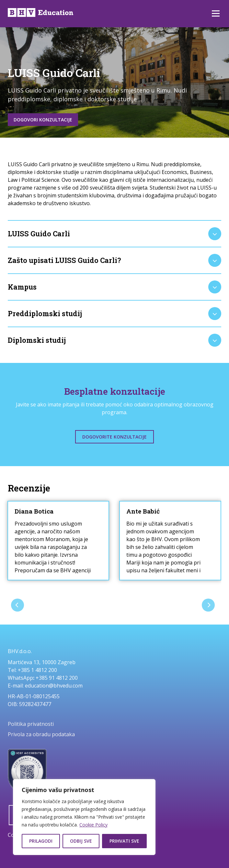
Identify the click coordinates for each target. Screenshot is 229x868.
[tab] (115, 234)
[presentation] (17, 605)
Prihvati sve (124, 841)
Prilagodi (41, 841)
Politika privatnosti (31, 724)
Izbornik (216, 14)
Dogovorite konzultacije (115, 437)
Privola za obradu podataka (41, 734)
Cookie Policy (93, 825)
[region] (84, 817)
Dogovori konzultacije (43, 120)
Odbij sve (81, 841)
